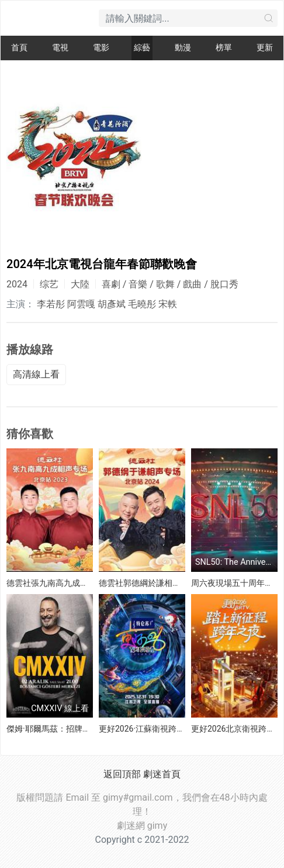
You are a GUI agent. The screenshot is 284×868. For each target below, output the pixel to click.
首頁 (19, 48)
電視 (60, 48)
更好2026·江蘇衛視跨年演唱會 (154, 729)
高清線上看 (36, 374)
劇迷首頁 (162, 774)
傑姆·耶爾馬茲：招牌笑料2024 (62, 729)
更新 (265, 48)
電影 (101, 48)
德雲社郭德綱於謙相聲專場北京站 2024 (170, 583)
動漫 (183, 48)
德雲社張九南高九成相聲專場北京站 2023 (82, 583)
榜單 (224, 48)
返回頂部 (122, 774)
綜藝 (142, 48)
